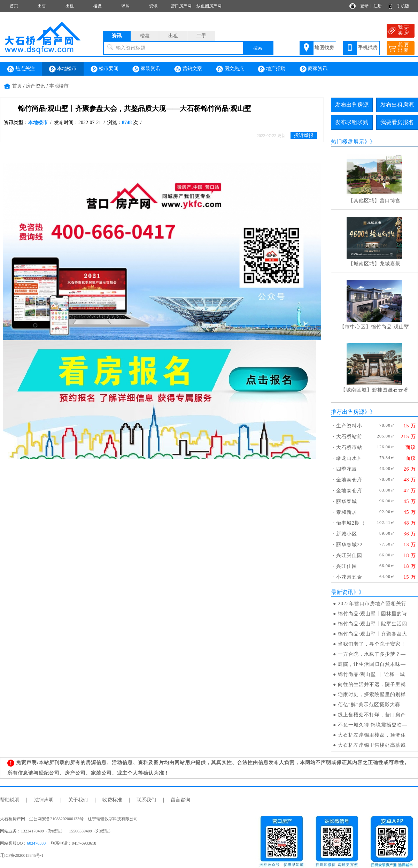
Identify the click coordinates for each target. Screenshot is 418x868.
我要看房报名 (397, 122)
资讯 (153, 6)
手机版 (403, 6)
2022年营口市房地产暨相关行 (372, 604)
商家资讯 (313, 69)
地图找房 (324, 48)
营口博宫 (390, 201)
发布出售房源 (352, 105)
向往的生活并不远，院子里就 (372, 684)
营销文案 (188, 69)
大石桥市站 (349, 447)
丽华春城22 (349, 545)
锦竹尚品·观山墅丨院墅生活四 (373, 624)
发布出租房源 (397, 105)
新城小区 (347, 534)
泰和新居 (347, 512)
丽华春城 (347, 501)
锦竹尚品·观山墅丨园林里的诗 (373, 614)
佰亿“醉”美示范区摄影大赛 (369, 705)
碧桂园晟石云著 (390, 390)
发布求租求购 (352, 122)
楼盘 (98, 6)
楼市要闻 (104, 69)
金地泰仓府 (349, 480)
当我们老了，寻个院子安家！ (372, 644)
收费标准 (112, 800)
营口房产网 (181, 6)
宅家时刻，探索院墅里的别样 (372, 695)
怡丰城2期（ (351, 523)
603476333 (36, 843)
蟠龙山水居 (349, 458)
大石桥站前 (349, 437)
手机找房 (368, 48)
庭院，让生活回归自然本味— (372, 664)
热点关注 (21, 69)
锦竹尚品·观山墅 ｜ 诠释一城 (372, 674)
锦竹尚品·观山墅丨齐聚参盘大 (373, 634)
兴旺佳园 (347, 566)
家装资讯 (146, 69)
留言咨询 (180, 800)
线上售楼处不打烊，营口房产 (372, 715)
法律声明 (44, 800)
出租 (70, 6)
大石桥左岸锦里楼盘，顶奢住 (372, 735)
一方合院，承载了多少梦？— (372, 654)
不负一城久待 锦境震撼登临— (373, 725)
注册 (378, 6)
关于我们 (78, 800)
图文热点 (230, 69)
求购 (125, 6)
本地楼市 (63, 69)
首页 (14, 6)
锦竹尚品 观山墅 (390, 327)
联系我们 (146, 800)
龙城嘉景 (390, 264)
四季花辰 (347, 469)
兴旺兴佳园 (349, 555)
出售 (42, 6)
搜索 (258, 48)
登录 (364, 6)
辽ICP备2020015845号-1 (22, 855)
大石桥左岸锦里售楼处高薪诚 (372, 745)
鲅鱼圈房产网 (209, 6)
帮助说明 (10, 800)
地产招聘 (272, 69)
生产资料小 (349, 426)
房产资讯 (36, 86)
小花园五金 (349, 577)
